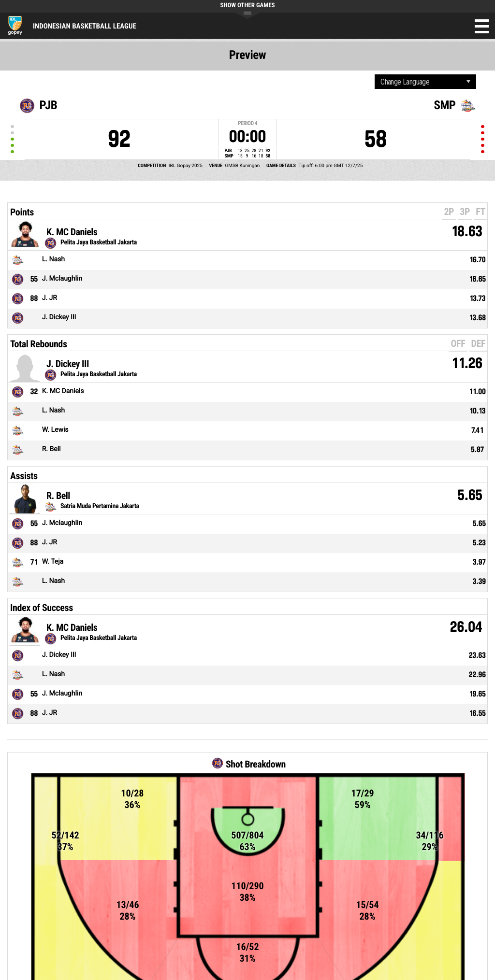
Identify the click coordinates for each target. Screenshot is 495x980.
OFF (458, 343)
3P (465, 212)
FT (480, 212)
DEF (478, 343)
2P (449, 212)
